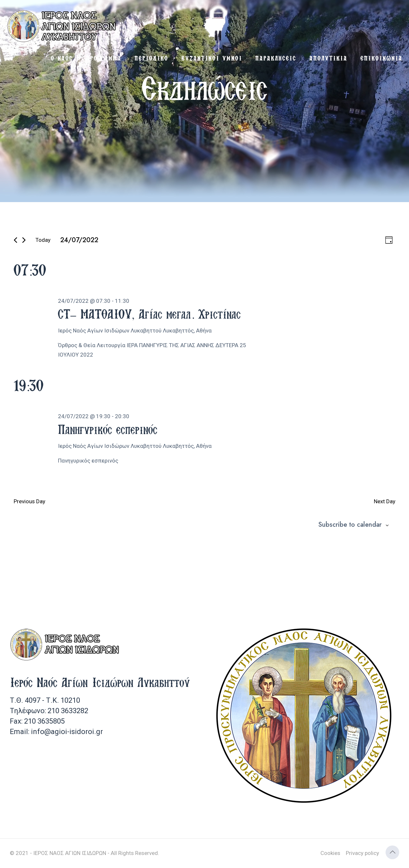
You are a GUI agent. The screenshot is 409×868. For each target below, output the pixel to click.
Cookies (330, 853)
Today (43, 240)
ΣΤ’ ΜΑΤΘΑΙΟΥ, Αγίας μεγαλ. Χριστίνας (149, 314)
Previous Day (29, 501)
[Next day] (24, 240)
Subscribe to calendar (350, 525)
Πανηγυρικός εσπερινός (108, 429)
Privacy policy (362, 853)
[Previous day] (15, 240)
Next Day (385, 501)
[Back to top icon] (392, 852)
